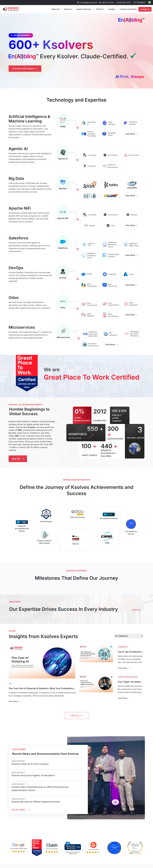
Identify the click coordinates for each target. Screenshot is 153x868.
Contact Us (145, 9)
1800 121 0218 (108, 3)
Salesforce (123, 647)
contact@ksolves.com (89, 3)
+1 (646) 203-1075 (123, 3)
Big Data (134, 677)
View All (138, 610)
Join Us (18, 459)
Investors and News (128, 9)
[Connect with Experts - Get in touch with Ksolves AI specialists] (25, 69)
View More (132, 134)
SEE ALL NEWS (21, 810)
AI (10, 683)
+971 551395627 (139, 3)
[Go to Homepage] (10, 9)
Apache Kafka (124, 677)
